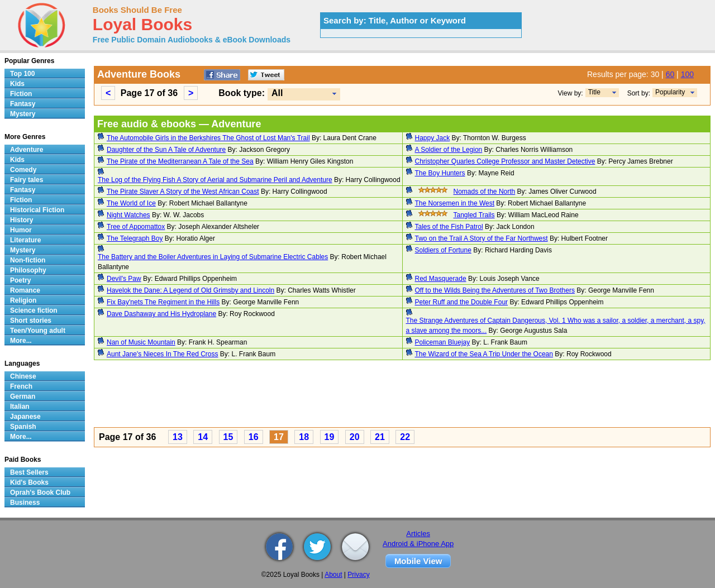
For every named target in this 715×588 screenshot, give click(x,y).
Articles (418, 534)
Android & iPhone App (418, 544)
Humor (21, 230)
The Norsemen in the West (455, 203)
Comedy (23, 170)
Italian (20, 407)
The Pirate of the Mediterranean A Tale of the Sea (180, 161)
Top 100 (22, 74)
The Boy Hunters (440, 173)
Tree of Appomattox (136, 227)
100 (687, 74)
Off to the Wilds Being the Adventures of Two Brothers (495, 290)
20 (355, 437)
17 (279, 437)
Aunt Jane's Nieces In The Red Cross (163, 354)
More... (21, 341)
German (23, 396)
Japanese (25, 417)
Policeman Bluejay (443, 342)
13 (178, 437)
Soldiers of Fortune (443, 250)
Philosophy (28, 270)
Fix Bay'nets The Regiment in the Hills (163, 302)
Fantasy (23, 104)
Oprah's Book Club (40, 493)
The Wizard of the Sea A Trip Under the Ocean (484, 354)
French (21, 386)
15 (228, 437)
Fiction (21, 94)
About (333, 575)
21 (380, 437)
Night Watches (128, 215)
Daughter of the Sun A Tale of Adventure (166, 150)
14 (203, 437)
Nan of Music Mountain (141, 342)
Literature (25, 240)
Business (25, 503)
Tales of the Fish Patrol (449, 227)
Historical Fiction (37, 210)
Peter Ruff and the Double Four (462, 302)
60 (670, 74)
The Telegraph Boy (135, 238)
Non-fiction (28, 260)
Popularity (670, 92)
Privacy (358, 575)
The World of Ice (131, 203)
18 (304, 437)
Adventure (27, 150)
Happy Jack (433, 138)
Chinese (23, 376)
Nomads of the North (485, 192)
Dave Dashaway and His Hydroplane (161, 314)
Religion (23, 300)
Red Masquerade (441, 279)
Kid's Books (29, 482)
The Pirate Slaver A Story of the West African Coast (183, 192)
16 (254, 437)
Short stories (31, 321)
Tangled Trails (474, 215)
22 (405, 437)
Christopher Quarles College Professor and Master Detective (505, 161)
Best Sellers (29, 472)
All (277, 93)
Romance (25, 290)
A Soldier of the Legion (449, 150)
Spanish (23, 427)
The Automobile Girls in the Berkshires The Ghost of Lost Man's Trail (208, 138)
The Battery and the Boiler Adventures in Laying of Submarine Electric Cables (213, 257)
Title (594, 92)
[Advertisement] (402, 395)
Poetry (20, 280)
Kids (17, 84)
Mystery (23, 114)
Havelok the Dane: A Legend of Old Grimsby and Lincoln (190, 290)
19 (330, 437)
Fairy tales (27, 180)
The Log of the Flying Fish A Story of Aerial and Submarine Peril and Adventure (215, 180)
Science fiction (34, 310)
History (22, 220)
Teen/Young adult (38, 331)
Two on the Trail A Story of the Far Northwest (482, 238)
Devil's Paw (124, 279)
